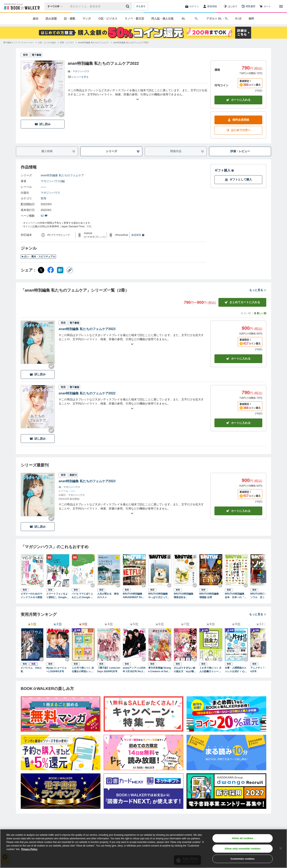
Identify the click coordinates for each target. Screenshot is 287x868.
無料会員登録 (238, 120)
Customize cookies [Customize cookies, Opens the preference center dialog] (243, 859)
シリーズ (123, 151)
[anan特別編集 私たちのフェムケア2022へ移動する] (131, 43)
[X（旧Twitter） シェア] (41, 270)
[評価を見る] (78, 77)
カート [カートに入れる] (238, 359)
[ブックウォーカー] (21, 6)
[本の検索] (56, 6)
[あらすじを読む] (138, 95)
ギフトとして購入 (238, 180)
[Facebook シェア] (51, 270)
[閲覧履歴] (248, 6)
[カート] (265, 6)
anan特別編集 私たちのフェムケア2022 (87, 393)
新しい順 (260, 313)
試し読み (43, 124)
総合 (36, 19)
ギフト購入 (224, 170)
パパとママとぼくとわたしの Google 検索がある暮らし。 (83, 596)
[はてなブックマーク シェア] (60, 270)
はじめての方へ (238, 130)
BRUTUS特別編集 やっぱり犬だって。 (159, 596)
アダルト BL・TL (217, 19)
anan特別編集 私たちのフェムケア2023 (87, 329)
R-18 (238, 19)
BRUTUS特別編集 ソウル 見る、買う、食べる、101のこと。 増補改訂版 (261, 596)
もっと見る (258, 290)
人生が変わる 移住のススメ (108, 596)
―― (43, 187)
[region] (143, 848)
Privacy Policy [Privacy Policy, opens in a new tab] (29, 849)
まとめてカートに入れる (242, 302)
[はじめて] (230, 6)
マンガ (86, 19)
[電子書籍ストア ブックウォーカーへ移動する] (18, 43)
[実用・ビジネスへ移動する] (67, 43)
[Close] (281, 848)
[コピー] (70, 270)
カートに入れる (238, 100)
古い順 (246, 313)
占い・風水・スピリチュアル (38, 257)
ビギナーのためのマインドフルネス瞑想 (31, 596)
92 (44, 216)
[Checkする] (61, 114)
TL (196, 19)
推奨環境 (138, 235)
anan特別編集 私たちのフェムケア (62, 175)
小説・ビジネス (108, 19)
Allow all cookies (242, 838)
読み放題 (51, 19)
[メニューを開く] (281, 6)
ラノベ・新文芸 (134, 19)
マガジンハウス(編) (53, 181)
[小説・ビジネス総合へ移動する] (47, 43)
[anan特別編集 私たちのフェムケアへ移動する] (94, 43)
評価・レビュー (240, 151)
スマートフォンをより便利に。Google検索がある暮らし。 (57, 596)
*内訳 (259, 91)
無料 (251, 19)
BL (184, 19)
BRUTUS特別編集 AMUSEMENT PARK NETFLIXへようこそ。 (134, 596)
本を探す (141, 6)
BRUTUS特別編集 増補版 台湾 (210, 596)
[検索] (128, 6)
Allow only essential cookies (243, 849)
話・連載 (70, 19)
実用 (43, 198)
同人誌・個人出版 (162, 19)
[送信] (128, 6)
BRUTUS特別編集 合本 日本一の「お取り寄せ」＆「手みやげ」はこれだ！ (236, 596)
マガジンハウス (81, 71)
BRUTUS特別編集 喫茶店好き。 (185, 596)
